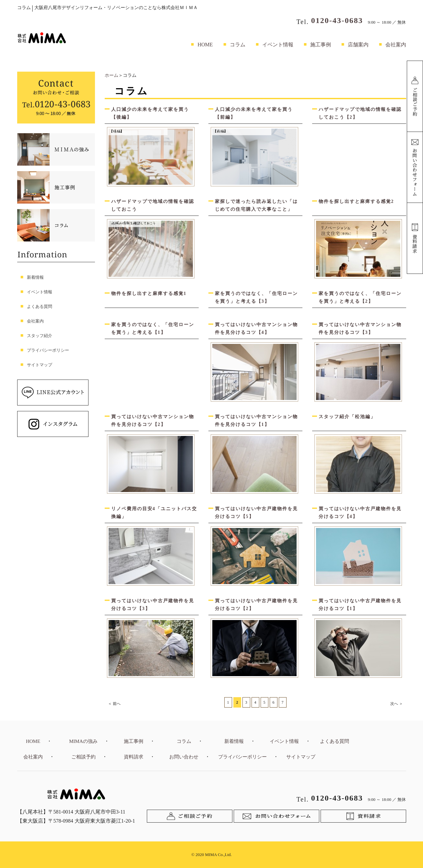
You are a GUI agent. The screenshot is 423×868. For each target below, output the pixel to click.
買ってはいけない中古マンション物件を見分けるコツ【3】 (360, 328)
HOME (205, 45)
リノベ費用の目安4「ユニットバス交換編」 (154, 513)
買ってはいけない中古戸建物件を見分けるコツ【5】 (256, 513)
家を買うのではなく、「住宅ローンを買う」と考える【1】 (153, 328)
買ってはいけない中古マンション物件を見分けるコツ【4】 (256, 328)
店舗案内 (358, 45)
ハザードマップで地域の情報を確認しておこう (153, 205)
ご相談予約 (83, 757)
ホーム (112, 75)
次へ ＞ (397, 704)
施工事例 (321, 45)
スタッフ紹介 (40, 336)
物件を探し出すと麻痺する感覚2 (356, 201)
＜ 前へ (114, 704)
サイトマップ (40, 365)
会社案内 (396, 45)
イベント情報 (278, 45)
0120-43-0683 (337, 20)
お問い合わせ (184, 757)
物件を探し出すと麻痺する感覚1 (149, 293)
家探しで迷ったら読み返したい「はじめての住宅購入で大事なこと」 (256, 205)
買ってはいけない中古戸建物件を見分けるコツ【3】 (153, 605)
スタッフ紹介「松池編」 (347, 417)
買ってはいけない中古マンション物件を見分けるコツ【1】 (256, 421)
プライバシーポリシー (48, 350)
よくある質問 (40, 306)
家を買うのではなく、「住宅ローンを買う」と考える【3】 (256, 297)
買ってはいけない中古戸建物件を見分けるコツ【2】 (256, 605)
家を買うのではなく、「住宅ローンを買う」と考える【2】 (360, 297)
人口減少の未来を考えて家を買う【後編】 (150, 113)
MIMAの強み (83, 741)
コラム (238, 45)
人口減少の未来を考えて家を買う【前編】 (254, 113)
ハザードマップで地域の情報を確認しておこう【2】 (360, 113)
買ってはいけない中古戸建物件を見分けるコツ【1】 (360, 605)
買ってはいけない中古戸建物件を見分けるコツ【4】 (360, 513)
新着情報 (35, 277)
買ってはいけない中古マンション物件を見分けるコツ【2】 (153, 421)
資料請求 (134, 757)
